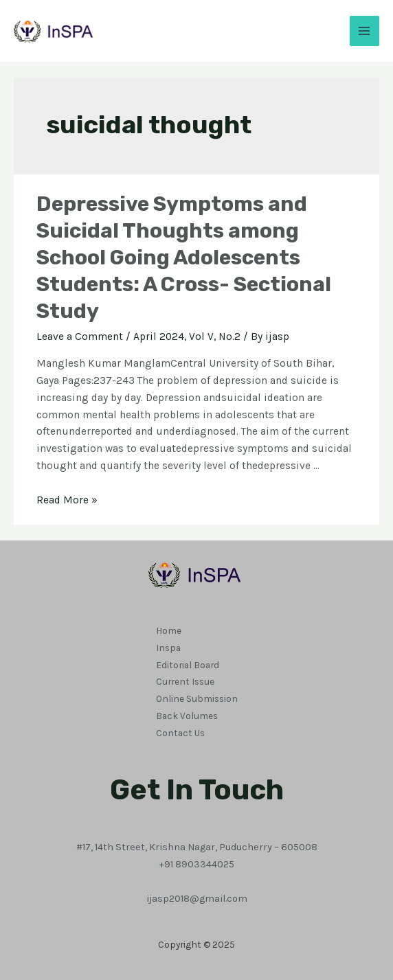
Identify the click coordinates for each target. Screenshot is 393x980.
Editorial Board (188, 665)
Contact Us (180, 733)
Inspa (168, 648)
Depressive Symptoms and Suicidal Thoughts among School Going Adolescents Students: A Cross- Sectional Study (184, 258)
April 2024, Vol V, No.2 (187, 337)
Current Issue (185, 681)
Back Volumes (187, 716)
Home (169, 630)
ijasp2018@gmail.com (197, 899)
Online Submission (197, 698)
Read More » (67, 500)
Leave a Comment (80, 337)
